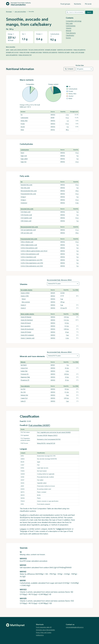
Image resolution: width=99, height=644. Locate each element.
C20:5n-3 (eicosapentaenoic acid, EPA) (31, 260)
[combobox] (75, 12)
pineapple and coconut (12, 52)
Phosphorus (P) (25, 380)
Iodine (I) (23, 401)
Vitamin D (23, 305)
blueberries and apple (64, 52)
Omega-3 (23, 197)
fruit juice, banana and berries (36, 50)
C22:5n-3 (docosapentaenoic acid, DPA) (32, 263)
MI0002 (53, 115)
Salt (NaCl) (24, 365)
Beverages (9, 12)
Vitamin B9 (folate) (26, 332)
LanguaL (23, 529)
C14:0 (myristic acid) (26, 215)
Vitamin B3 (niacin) (26, 323)
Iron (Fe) (23, 389)
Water (22, 130)
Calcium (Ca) (24, 368)
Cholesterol (24, 203)
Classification (70, 35)
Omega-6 (23, 200)
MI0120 (53, 365)
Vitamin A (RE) (25, 296)
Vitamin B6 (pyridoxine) (27, 329)
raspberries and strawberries (65, 50)
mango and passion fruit (25, 55)
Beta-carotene (26, 302)
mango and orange (24, 52)
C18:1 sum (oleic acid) (26, 233)
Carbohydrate (24, 118)
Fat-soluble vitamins (26, 290)
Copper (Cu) (24, 398)
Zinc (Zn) (23, 392)
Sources (68, 38)
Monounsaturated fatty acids (29, 191)
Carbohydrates (71, 26)
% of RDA (76, 290)
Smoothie (31, 12)
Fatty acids (69, 23)
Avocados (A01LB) (42, 435)
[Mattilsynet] (15, 625)
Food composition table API (44, 627)
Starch (22, 153)
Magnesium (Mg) (25, 377)
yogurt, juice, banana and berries (19, 50)
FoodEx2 (23, 515)
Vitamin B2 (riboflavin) (27, 320)
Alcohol (23, 127)
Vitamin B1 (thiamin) (26, 317)
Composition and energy (74, 21)
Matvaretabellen (18, 5)
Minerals (69, 31)
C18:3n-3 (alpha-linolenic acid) (29, 245)
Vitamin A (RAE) (25, 293)
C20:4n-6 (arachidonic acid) (28, 257)
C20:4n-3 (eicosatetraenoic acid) (30, 254)
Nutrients (77, 4)
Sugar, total (24, 156)
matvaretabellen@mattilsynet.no (75, 627)
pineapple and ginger (51, 50)
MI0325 (53, 293)
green (8, 50)
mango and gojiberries (79, 50)
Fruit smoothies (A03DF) (39, 425)
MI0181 (53, 118)
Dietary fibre (24, 121)
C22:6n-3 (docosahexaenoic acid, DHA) (32, 266)
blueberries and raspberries (50, 52)
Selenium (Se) (24, 395)
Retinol (24, 299)
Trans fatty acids (25, 188)
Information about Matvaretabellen (45, 630)
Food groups (65, 4)
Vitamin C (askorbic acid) (27, 338)
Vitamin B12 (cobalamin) (27, 335)
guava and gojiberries (12, 55)
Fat (22, 115)
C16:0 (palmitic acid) (26, 218)
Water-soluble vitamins (27, 314)
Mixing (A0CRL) (41, 443)
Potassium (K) (25, 374)
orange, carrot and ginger (77, 52)
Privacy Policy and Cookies (44, 633)
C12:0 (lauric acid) (25, 212)
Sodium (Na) (24, 371)
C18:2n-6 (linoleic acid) (27, 242)
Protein (23, 124)
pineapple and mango (36, 52)
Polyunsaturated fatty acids (28, 194)
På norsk (88, 4)
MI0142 (53, 130)
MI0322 (53, 296)
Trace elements (71, 33)
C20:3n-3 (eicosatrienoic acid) (29, 248)
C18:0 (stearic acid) (26, 221)
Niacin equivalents (26, 326)
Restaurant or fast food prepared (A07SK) (49, 439)
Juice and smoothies (20, 12)
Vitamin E (23, 308)
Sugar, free (24, 162)
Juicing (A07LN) (51, 443)
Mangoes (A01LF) (53, 435)
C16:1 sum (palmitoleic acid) (28, 230)
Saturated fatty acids (26, 185)
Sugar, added (24, 159)
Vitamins (69, 28)
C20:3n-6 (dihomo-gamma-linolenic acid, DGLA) (34, 251)
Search (89, 12)
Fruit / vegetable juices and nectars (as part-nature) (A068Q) (54, 432)
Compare (69, 69)
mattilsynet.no (40, 635)
